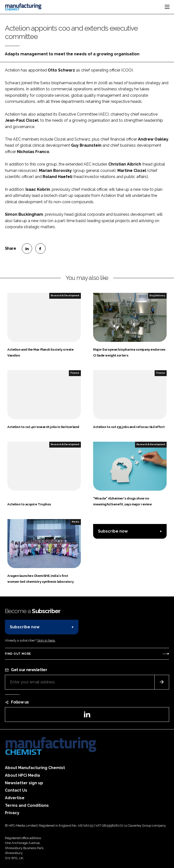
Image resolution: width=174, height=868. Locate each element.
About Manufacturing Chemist (35, 768)
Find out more (18, 654)
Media (75, 522)
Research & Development (65, 296)
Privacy (12, 813)
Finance (75, 373)
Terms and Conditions (27, 805)
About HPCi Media (22, 775)
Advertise (15, 798)
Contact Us (16, 790)
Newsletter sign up (24, 783)
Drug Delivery (157, 296)
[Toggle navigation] (167, 7)
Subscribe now (113, 531)
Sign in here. (46, 640)
